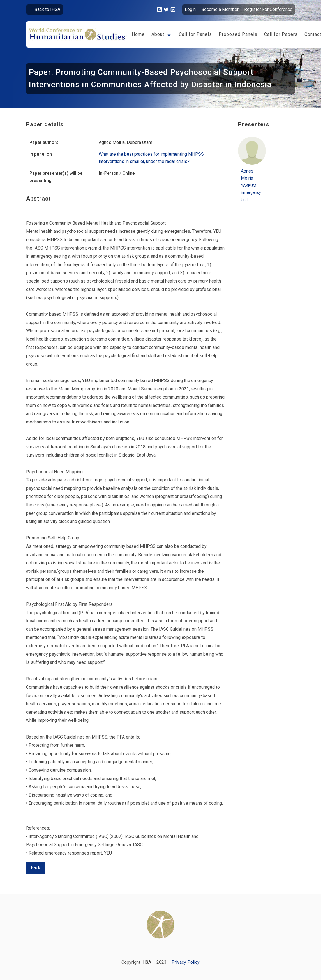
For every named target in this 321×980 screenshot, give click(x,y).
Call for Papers (281, 34)
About (158, 34)
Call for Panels (195, 34)
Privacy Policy (186, 962)
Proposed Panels (238, 34)
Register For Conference (268, 9)
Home (138, 34)
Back (36, 868)
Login (190, 9)
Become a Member (220, 9)
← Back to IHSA (45, 9)
